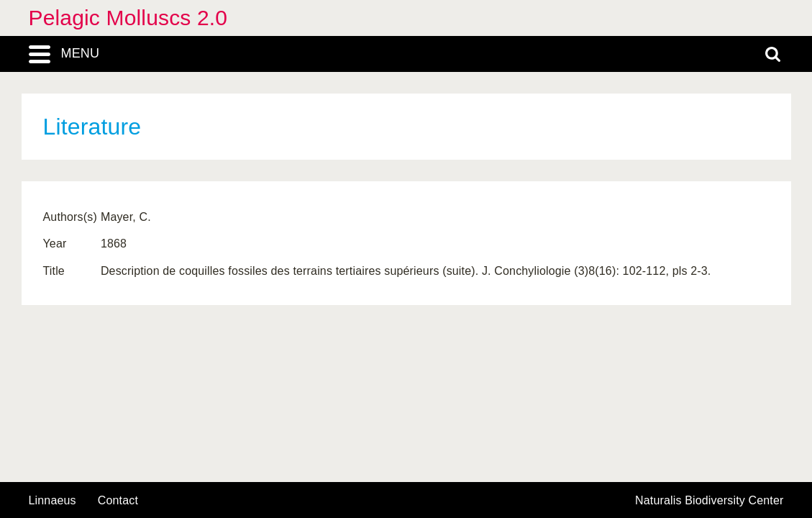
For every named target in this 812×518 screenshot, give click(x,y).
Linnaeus (53, 501)
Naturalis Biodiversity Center (710, 501)
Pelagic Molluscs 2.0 (128, 18)
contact (118, 500)
